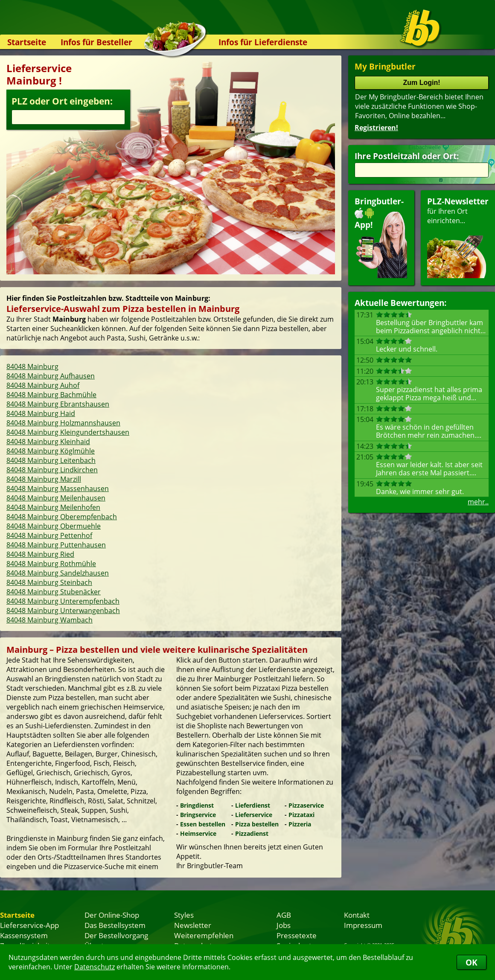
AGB (284, 915)
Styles (184, 915)
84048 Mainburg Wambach (49, 620)
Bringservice (198, 815)
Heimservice (198, 833)
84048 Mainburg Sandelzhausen (58, 573)
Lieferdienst (253, 805)
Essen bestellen (203, 824)
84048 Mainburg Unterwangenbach (63, 611)
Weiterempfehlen (204, 935)
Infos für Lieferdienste (263, 42)
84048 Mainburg (32, 366)
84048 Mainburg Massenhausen (58, 489)
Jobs (284, 925)
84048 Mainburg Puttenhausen (56, 545)
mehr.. (478, 502)
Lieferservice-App (29, 925)
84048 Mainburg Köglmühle (51, 451)
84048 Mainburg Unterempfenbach (63, 601)
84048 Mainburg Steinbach (49, 582)
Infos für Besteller (96, 42)
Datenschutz (95, 967)
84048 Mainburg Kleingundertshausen (68, 432)
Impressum (363, 925)
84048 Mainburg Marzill (44, 479)
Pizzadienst (252, 833)
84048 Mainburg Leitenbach (51, 460)
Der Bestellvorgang (116, 935)
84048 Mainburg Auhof (43, 385)
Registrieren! (376, 128)
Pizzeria (300, 824)
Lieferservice (254, 815)
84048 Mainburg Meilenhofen (53, 507)
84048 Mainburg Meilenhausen (56, 498)
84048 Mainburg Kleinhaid (48, 442)
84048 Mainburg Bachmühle (51, 395)
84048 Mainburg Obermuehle (54, 526)
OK (472, 962)
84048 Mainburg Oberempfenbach (62, 517)
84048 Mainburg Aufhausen (51, 376)
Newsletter (193, 925)
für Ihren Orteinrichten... (458, 237)
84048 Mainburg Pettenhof (49, 535)
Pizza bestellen (257, 824)
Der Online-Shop (112, 915)
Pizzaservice (306, 805)
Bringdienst (197, 805)
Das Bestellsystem (115, 925)
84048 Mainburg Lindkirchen (52, 470)
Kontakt (357, 915)
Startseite (27, 42)
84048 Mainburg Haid (41, 413)
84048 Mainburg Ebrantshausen (58, 404)
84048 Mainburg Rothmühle (51, 564)
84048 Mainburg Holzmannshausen (63, 423)
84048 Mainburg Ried (40, 554)
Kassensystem (24, 935)
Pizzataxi (301, 815)
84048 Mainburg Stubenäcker (54, 592)
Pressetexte (297, 935)
